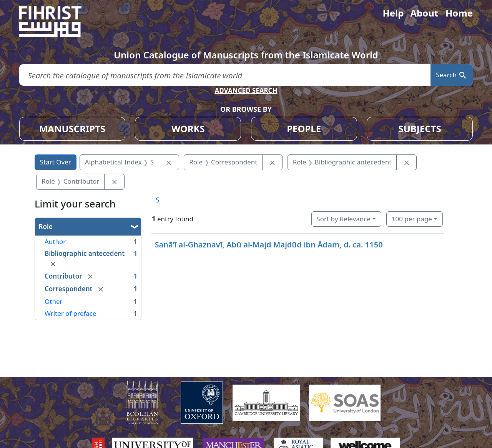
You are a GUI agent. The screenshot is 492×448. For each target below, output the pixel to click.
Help (393, 13)
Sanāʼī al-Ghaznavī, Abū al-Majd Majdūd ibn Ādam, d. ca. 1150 (268, 245)
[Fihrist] (58, 22)
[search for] (225, 75)
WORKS (188, 129)
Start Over (56, 162)
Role (46, 226)
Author (55, 241)
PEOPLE (304, 129)
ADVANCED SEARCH (246, 90)
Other (54, 301)
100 (412, 219)
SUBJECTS (420, 129)
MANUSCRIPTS (72, 129)
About (424, 13)
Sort (343, 219)
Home (459, 13)
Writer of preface (71, 313)
